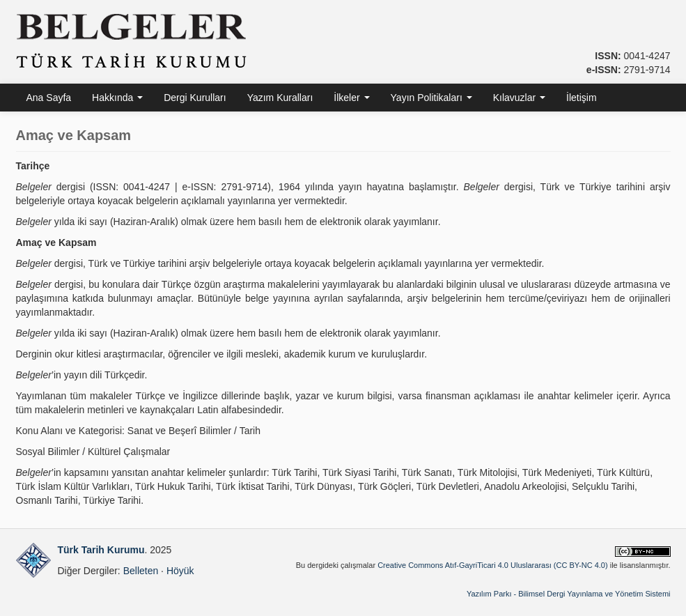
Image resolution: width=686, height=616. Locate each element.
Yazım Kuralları (280, 98)
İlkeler (351, 98)
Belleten (141, 571)
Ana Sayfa (49, 98)
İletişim (582, 98)
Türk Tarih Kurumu (101, 550)
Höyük (180, 571)
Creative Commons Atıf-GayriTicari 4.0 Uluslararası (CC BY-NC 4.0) (493, 565)
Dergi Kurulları (195, 98)
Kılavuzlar (519, 98)
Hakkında (117, 98)
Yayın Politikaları (431, 98)
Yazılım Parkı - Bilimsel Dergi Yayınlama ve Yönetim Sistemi (569, 594)
